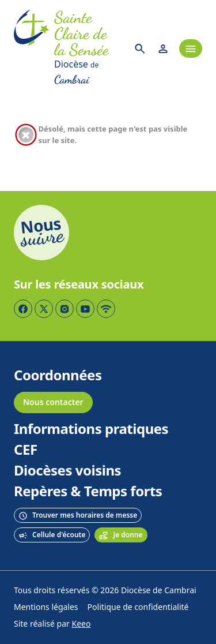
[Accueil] (32, 48)
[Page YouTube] (85, 309)
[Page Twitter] (44, 309)
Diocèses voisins (67, 471)
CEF (26, 450)
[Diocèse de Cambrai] (89, 73)
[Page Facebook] (23, 309)
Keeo (82, 624)
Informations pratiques (91, 429)
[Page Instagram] (65, 309)
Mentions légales (46, 607)
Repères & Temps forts (88, 492)
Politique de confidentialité (138, 607)
